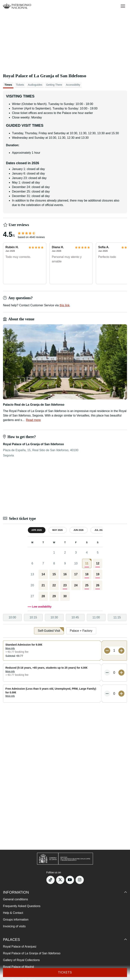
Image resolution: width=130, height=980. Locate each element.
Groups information (16, 920)
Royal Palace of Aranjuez (20, 947)
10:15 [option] (33, 617)
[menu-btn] (123, 6)
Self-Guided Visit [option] (51, 630)
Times (8, 85)
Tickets (20, 85)
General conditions (15, 899)
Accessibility (73, 85)
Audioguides (35, 85)
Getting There (54, 85)
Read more (33, 420)
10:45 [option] (75, 617)
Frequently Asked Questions (22, 906)
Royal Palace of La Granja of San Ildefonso (32, 953)
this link (64, 305)
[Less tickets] (107, 651)
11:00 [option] (96, 617)
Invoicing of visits (14, 926)
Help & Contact (13, 913)
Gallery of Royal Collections (21, 960)
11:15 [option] (117, 617)
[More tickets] (121, 651)
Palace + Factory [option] (81, 631)
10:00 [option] (12, 617)
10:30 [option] (54, 617)
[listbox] (65, 618)
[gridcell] (87, 563)
